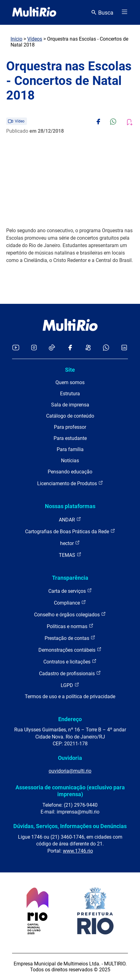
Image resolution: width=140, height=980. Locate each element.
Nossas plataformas (70, 506)
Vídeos (35, 39)
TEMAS (70, 555)
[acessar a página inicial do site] (34, 12)
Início (16, 39)
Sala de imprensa (70, 405)
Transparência (70, 578)
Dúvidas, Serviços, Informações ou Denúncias (70, 826)
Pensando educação (70, 472)
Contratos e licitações (70, 661)
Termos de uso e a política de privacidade (70, 696)
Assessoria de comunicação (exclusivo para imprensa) (70, 791)
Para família (70, 449)
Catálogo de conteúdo (70, 416)
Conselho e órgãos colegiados (70, 614)
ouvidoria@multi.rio (70, 771)
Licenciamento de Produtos (70, 483)
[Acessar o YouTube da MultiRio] (16, 348)
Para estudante (70, 438)
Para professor (70, 427)
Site (70, 370)
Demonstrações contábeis (70, 650)
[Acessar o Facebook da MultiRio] (70, 348)
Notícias (70, 461)
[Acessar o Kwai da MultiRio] (88, 348)
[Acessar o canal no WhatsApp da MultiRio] (106, 348)
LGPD (70, 685)
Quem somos (70, 382)
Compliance (70, 603)
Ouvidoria (70, 758)
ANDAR (70, 519)
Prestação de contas (70, 638)
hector (70, 543)
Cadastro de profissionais (70, 673)
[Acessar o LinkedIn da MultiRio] (124, 348)
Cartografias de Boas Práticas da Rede (70, 531)
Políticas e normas (70, 626)
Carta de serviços (70, 591)
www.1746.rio (78, 851)
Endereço (70, 719)
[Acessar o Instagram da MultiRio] (34, 348)
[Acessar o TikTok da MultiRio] (52, 348)
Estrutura (70, 394)
